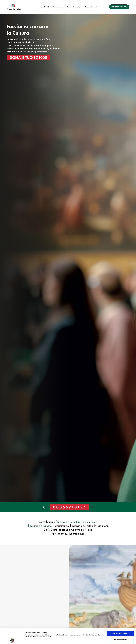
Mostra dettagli (98, 640)
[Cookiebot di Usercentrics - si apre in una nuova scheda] (12, 640)
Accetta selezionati (120, 625)
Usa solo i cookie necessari (120, 632)
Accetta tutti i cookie (120, 619)
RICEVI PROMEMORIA (119, 7)
